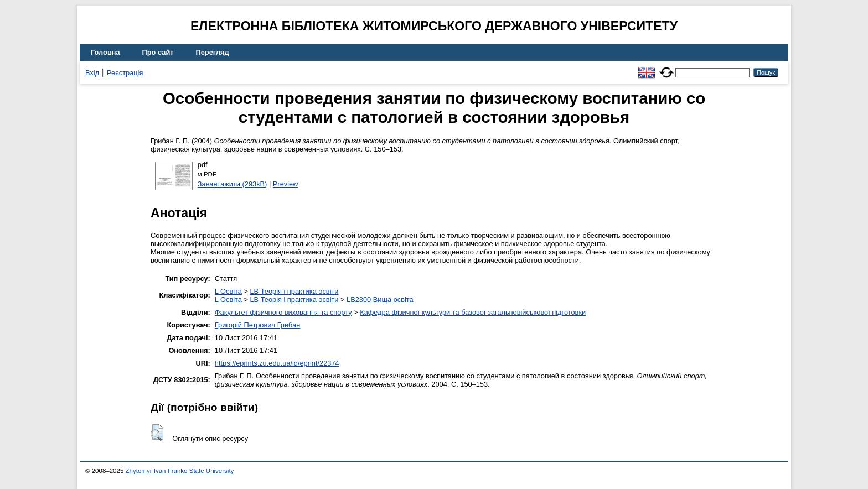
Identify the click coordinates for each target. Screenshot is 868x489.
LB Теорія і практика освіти (294, 291)
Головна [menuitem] (105, 52)
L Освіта (228, 291)
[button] (157, 433)
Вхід (92, 73)
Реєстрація (125, 73)
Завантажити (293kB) (232, 184)
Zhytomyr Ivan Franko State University (180, 471)
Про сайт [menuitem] (158, 52)
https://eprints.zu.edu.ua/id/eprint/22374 (277, 363)
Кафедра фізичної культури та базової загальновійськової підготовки (473, 312)
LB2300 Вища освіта (380, 300)
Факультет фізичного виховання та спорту (283, 312)
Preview (286, 184)
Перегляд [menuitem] (213, 52)
